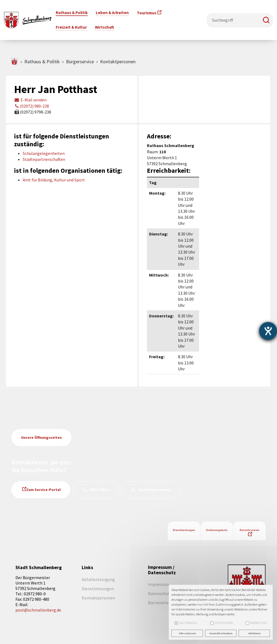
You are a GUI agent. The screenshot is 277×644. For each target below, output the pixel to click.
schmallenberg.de (15, 62)
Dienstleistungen (184, 530)
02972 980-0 (99, 490)
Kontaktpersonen (154, 490)
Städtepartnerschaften (44, 159)
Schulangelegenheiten (44, 153)
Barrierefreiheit (163, 603)
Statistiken (222, 623)
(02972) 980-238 (32, 106)
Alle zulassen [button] (187, 633)
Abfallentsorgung (98, 579)
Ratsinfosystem (250, 530)
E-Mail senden (30, 100)
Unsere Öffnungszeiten (41, 437)
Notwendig (186, 623)
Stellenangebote (217, 530)
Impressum (159, 584)
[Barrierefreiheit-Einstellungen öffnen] (268, 331)
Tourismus (147, 13)
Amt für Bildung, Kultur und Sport (54, 180)
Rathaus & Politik (42, 62)
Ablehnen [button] (254, 633)
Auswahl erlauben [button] (221, 633)
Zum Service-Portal (43, 490)
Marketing (256, 623)
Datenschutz (160, 593)
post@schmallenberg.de (38, 610)
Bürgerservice (80, 62)
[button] (266, 20)
